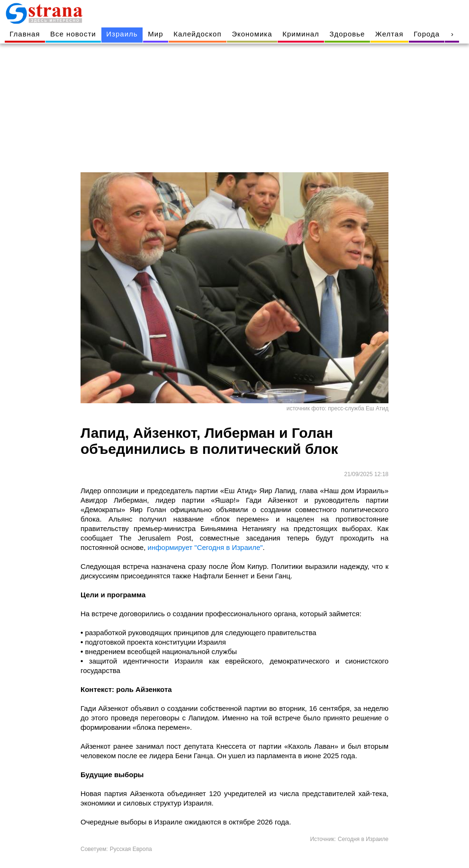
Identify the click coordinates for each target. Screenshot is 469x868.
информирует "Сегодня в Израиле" (205, 547)
